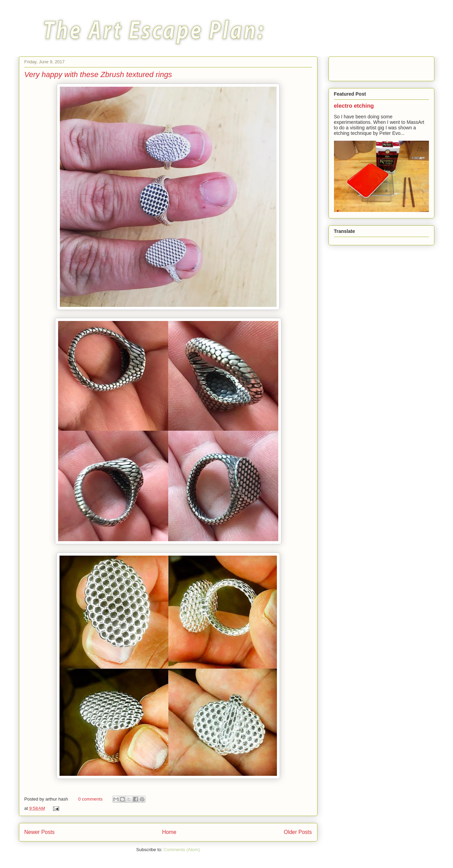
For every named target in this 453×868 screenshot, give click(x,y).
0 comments (90, 799)
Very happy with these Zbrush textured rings (98, 74)
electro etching (354, 106)
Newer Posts (40, 832)
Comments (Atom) (182, 850)
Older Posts (298, 832)
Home (169, 832)
